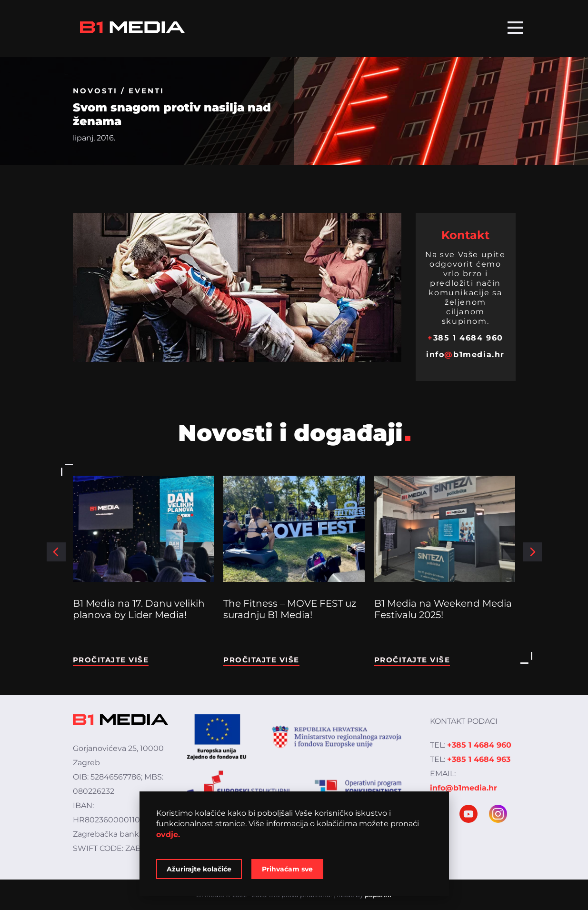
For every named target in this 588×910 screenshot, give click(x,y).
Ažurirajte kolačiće (199, 869)
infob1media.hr (465, 355)
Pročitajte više (111, 660)
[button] (56, 552)
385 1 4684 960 (465, 338)
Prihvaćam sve (287, 869)
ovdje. (168, 835)
